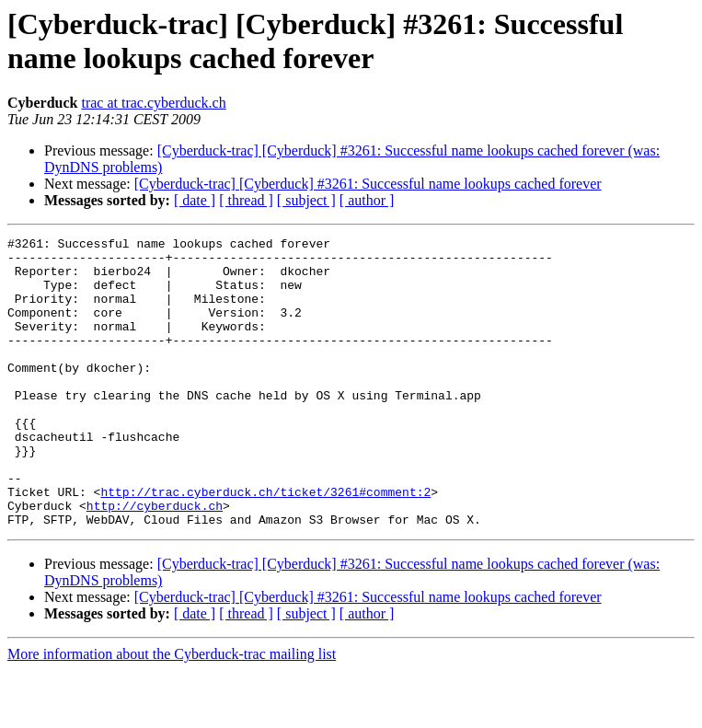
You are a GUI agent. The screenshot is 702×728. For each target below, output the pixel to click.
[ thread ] (246, 200)
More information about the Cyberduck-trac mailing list (172, 712)
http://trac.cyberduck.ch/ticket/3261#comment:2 (265, 544)
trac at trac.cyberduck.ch (153, 103)
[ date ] (195, 200)
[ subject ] (306, 200)
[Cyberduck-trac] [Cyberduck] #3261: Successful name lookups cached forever (368, 184)
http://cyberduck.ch (155, 560)
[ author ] (367, 200)
